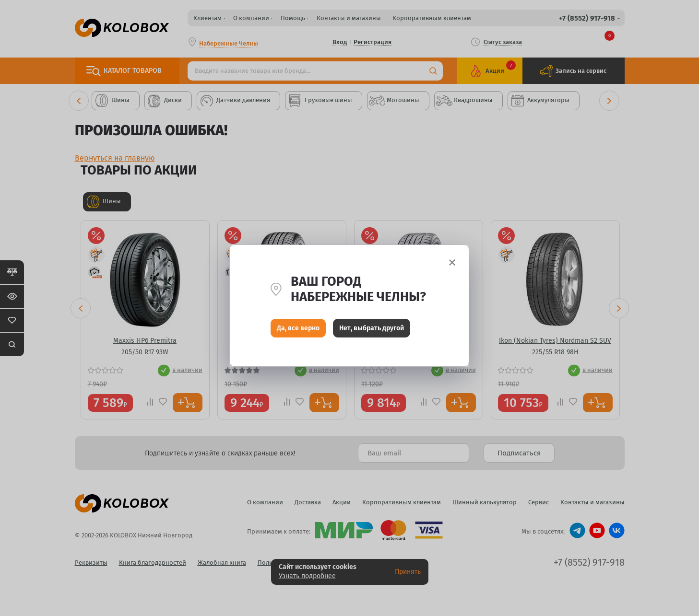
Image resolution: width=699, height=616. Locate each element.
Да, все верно (298, 331)
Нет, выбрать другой (372, 331)
